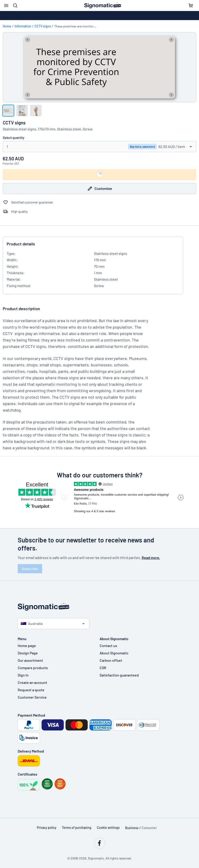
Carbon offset (111, 660)
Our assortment (30, 660)
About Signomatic (114, 653)
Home (7, 26)
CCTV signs (43, 26)
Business (132, 828)
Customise (100, 188)
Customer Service (32, 697)
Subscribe (30, 569)
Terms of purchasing (77, 828)
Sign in (23, 675)
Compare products (33, 668)
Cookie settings (108, 828)
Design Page (28, 653)
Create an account (32, 682)
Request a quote (31, 690)
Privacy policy (47, 828)
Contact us (108, 646)
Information (23, 26)
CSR (103, 668)
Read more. (151, 558)
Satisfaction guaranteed (119, 675)
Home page (27, 646)
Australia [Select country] (32, 623)
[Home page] (100, 607)
